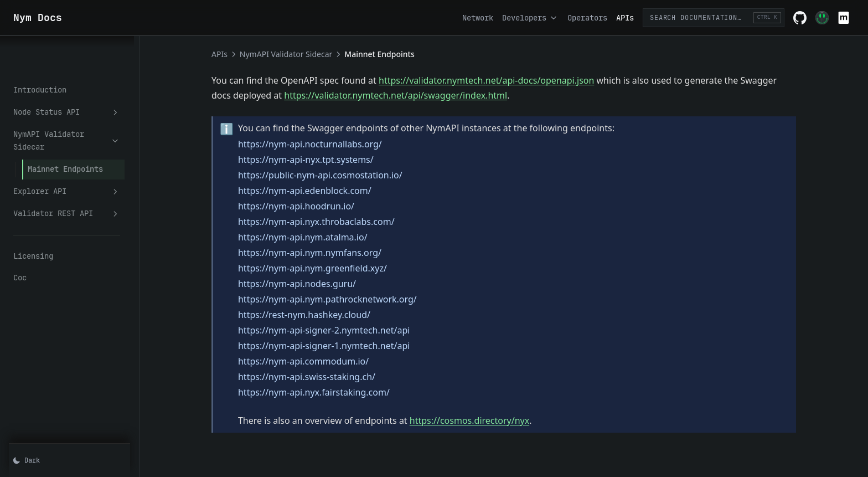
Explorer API (80, 143)
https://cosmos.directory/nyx (483, 420)
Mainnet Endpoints (65, 120)
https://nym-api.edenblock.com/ (318, 191)
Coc (20, 229)
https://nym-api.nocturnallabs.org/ (323, 144)
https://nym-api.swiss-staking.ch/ (320, 377)
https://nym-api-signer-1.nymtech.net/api (337, 346)
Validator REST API (80, 165)
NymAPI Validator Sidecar (80, 99)
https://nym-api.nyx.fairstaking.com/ (327, 392)
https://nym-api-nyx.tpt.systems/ (319, 160)
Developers (530, 18)
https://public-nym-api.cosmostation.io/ (334, 175)
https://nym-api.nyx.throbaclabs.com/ (330, 222)
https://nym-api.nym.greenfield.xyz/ (326, 268)
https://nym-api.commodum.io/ (317, 361)
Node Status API (80, 77)
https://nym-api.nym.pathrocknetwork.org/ (341, 299)
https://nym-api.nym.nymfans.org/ (323, 253)
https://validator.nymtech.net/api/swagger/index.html (409, 95)
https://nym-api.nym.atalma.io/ (316, 237)
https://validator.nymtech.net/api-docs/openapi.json (500, 80)
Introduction (40, 54)
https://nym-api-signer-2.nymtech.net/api (337, 330)
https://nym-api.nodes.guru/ (310, 284)
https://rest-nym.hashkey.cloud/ (317, 315)
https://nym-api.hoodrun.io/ (309, 206)
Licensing (33, 207)
